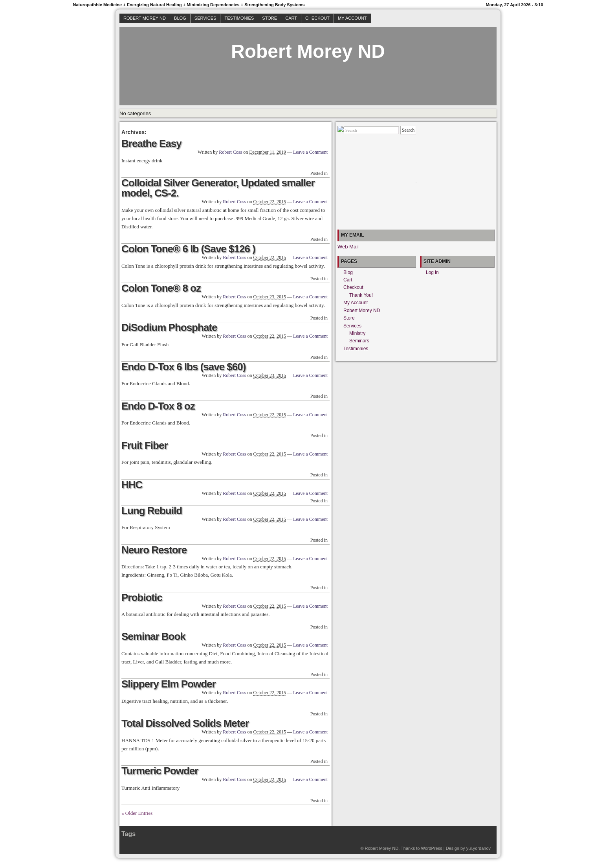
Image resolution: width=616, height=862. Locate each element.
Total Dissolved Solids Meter (185, 723)
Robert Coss (230, 152)
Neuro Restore (154, 550)
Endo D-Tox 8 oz (158, 406)
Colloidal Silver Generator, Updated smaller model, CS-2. (218, 188)
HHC (132, 485)
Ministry (357, 333)
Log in (432, 272)
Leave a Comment (310, 152)
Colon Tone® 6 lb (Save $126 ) (188, 249)
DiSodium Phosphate (169, 327)
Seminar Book (153, 636)
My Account (352, 18)
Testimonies (239, 18)
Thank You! (361, 295)
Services (205, 18)
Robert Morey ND (145, 18)
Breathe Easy (151, 143)
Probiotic (142, 597)
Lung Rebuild (152, 511)
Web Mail (348, 247)
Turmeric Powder (160, 771)
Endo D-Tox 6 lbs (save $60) (183, 367)
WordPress (431, 848)
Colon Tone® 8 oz (161, 288)
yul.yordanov (478, 848)
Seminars (359, 341)
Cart (291, 18)
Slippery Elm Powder (169, 684)
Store (269, 18)
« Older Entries (137, 813)
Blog (180, 18)
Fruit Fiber (145, 445)
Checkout (317, 18)
